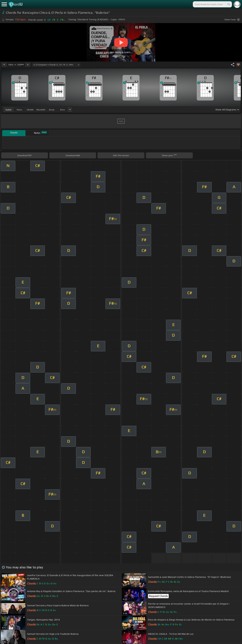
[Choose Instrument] (70, 110)
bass (63, 110)
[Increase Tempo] (28, 65)
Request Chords (158, 596)
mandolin (41, 110)
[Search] (229, 4)
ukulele (30, 110)
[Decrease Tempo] (4, 65)
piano (19, 110)
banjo (52, 110)
